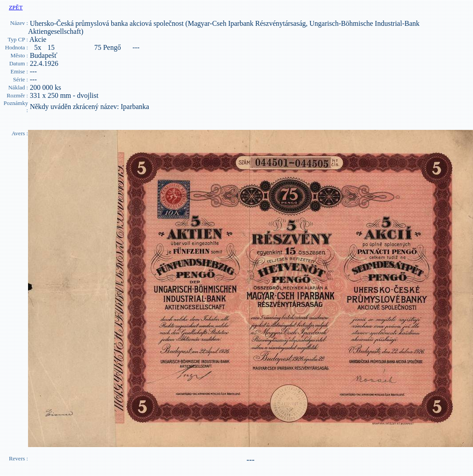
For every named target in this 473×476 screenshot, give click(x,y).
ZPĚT (16, 7)
